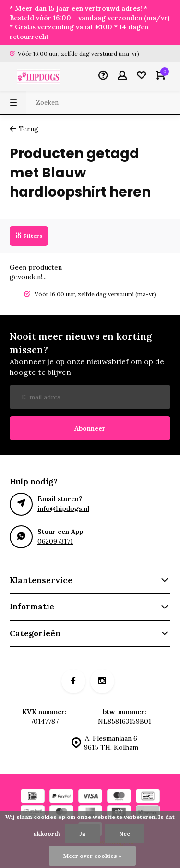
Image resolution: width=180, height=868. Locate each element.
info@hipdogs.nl (63, 508)
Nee (125, 834)
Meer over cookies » (92, 856)
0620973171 (55, 541)
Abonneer (90, 428)
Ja (82, 834)
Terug (24, 129)
